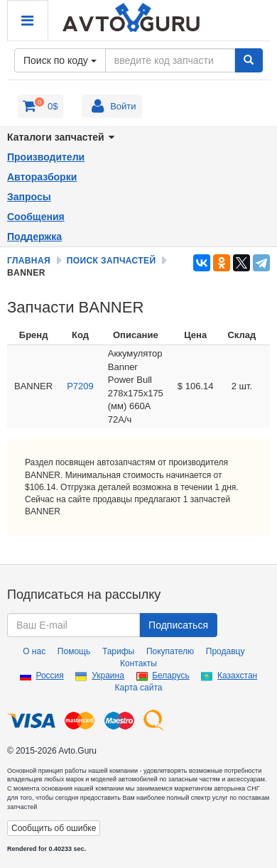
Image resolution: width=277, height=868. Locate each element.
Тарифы (118, 651)
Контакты (138, 663)
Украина (108, 676)
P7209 (80, 386)
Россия (49, 676)
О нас (34, 651)
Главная (29, 261)
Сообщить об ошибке (54, 828)
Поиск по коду (60, 60)
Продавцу (226, 651)
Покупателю (170, 651)
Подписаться (178, 625)
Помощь (74, 651)
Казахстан (237, 676)
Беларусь (170, 676)
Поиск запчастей (112, 261)
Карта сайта (139, 688)
